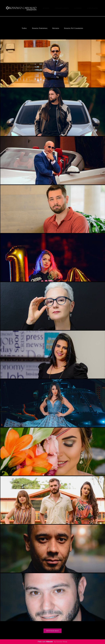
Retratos (56, 28)
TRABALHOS (62, 8)
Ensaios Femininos (40, 28)
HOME (46, 8)
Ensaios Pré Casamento (74, 28)
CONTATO (93, 8)
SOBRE (78, 8)
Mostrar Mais (53, 631)
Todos (24, 28)
